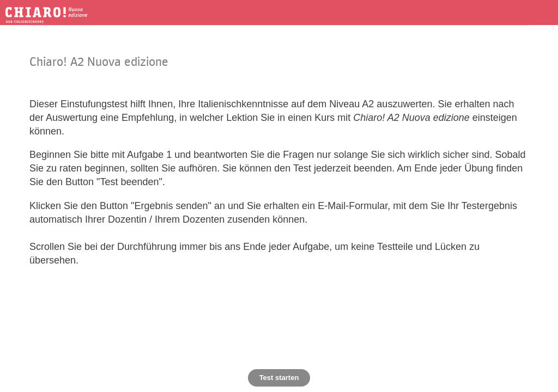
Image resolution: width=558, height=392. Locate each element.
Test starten (279, 378)
